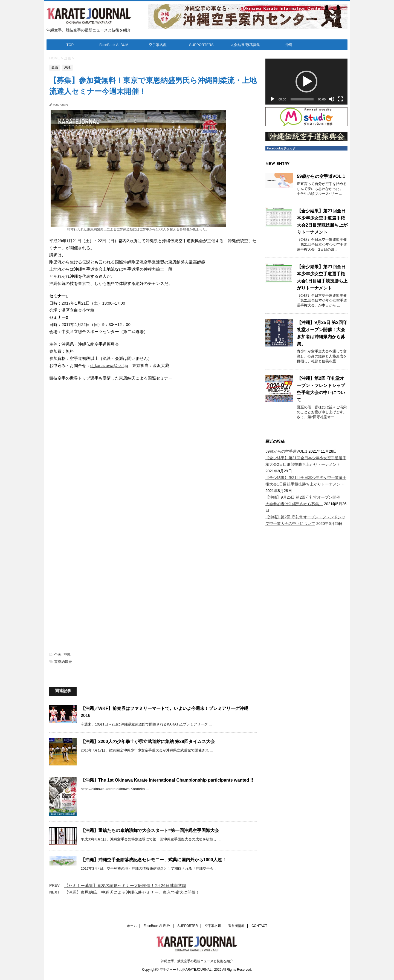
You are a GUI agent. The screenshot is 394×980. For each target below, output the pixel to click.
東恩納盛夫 (63, 662)
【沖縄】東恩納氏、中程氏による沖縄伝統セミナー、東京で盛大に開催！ (132, 892)
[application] (306, 82)
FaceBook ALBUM (114, 45)
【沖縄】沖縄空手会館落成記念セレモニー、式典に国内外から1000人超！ (153, 860)
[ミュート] (332, 99)
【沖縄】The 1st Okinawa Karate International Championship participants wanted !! (167, 780)
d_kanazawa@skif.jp (109, 365)
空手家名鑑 (158, 45)
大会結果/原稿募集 (245, 45)
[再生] (273, 99)
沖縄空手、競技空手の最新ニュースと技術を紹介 (197, 961)
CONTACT (259, 926)
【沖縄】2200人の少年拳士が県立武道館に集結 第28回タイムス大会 (148, 741)
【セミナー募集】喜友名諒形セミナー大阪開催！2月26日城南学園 (125, 885)
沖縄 (289, 45)
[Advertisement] (153, 580)
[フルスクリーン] (340, 99)
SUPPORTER (188, 926)
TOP (70, 45)
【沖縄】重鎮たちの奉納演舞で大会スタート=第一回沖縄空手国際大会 (150, 830)
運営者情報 (236, 926)
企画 (58, 654)
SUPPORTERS (201, 45)
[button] (306, 82)
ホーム (132, 926)
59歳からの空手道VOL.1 (321, 176)
